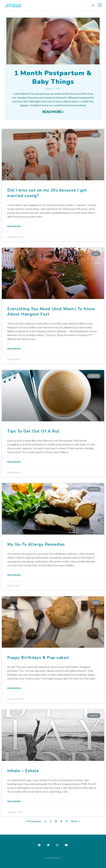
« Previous (33, 821)
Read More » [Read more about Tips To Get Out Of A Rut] (15, 462)
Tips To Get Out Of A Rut (33, 431)
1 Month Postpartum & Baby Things (53, 77)
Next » (76, 821)
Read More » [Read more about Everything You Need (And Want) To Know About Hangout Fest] (15, 349)
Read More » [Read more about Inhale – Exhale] (15, 801)
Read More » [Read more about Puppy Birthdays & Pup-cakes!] (15, 688)
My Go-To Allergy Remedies (36, 544)
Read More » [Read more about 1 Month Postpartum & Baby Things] (53, 112)
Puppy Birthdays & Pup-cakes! (38, 658)
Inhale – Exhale (23, 771)
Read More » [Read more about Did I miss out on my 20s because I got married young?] (15, 226)
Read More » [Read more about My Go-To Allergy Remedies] (15, 575)
